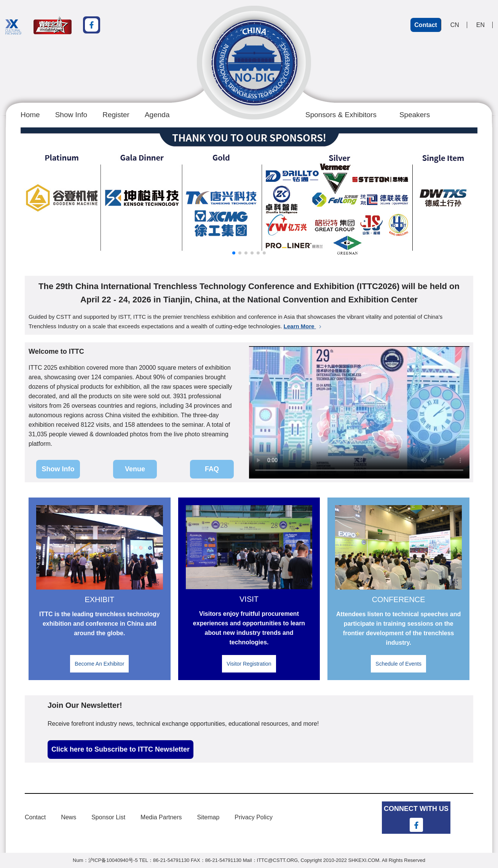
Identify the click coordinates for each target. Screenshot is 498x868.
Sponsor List (108, 817)
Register (116, 115)
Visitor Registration (249, 664)
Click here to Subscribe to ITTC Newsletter (121, 749)
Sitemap (208, 817)
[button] (234, 253)
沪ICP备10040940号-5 (113, 860)
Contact (426, 25)
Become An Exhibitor (99, 664)
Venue (135, 469)
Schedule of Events (398, 664)
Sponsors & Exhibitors (341, 115)
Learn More (303, 326)
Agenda (157, 115)
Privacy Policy (254, 817)
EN (480, 25)
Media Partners (161, 817)
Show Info (71, 115)
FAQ (212, 469)
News (69, 817)
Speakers (415, 115)
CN (455, 25)
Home (30, 115)
